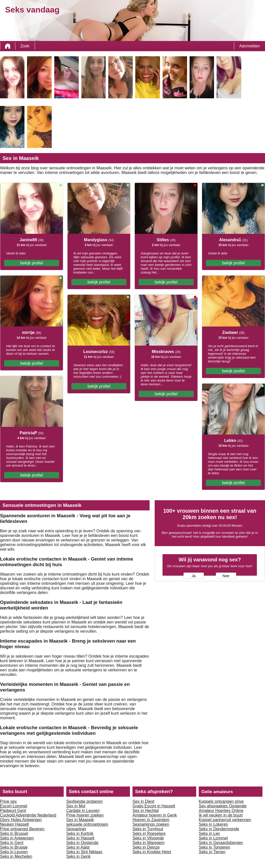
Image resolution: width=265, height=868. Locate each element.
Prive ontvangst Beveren (22, 829)
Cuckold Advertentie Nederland (28, 815)
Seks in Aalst (78, 847)
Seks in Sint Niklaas (84, 852)
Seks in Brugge (14, 847)
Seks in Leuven (14, 852)
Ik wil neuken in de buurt (221, 815)
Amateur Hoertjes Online (221, 811)
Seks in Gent (12, 843)
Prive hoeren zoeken (85, 815)
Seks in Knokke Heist (152, 852)
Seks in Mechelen (16, 856)
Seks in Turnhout (148, 829)
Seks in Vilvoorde (148, 838)
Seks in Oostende (82, 843)
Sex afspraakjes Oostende (223, 806)
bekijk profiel (32, 263)
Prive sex (8, 801)
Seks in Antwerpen (17, 838)
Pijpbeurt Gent (13, 811)
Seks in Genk (78, 856)
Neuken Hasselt (14, 824)
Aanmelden (250, 46)
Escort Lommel (14, 806)
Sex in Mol (76, 806)
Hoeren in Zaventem (151, 820)
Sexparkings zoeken (151, 824)
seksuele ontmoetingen (87, 824)
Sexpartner (76, 829)
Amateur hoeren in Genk (155, 815)
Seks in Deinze (146, 847)
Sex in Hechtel (146, 811)
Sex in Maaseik (80, 820)
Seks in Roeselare (149, 833)
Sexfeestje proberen (84, 801)
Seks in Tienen (212, 852)
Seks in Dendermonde (219, 829)
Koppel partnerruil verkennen (225, 820)
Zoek (25, 46)
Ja (194, 576)
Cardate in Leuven (83, 811)
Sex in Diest (143, 801)
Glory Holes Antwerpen (21, 820)
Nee (226, 576)
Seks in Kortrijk (80, 833)
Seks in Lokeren (213, 824)
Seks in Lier (209, 833)
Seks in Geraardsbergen (221, 843)
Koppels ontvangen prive (221, 801)
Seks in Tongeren (214, 847)
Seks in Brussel (14, 833)
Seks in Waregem (149, 843)
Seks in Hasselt (80, 838)
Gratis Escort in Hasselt (154, 806)
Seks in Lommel (213, 838)
